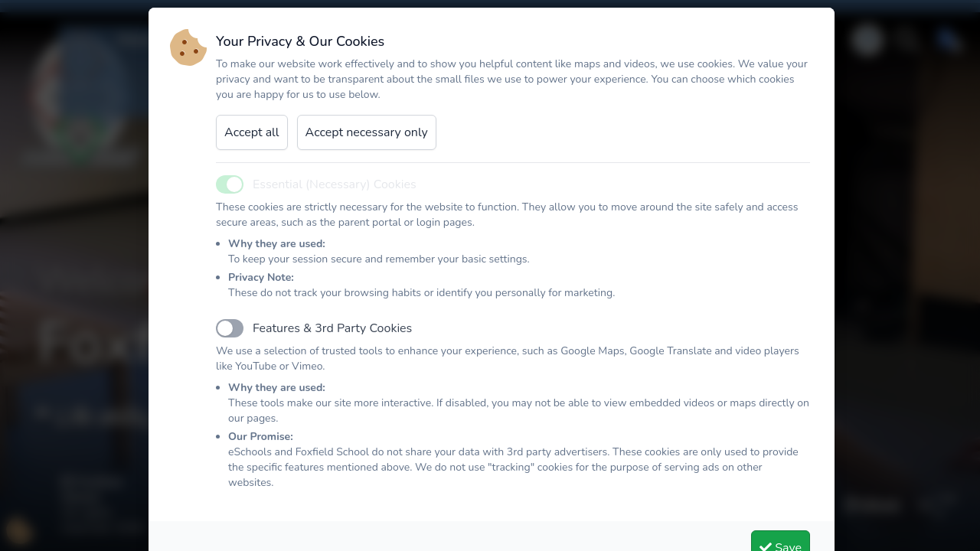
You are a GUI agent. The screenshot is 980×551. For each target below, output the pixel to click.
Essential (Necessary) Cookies (335, 201)
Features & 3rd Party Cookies (332, 345)
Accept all (252, 149)
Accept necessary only (367, 149)
